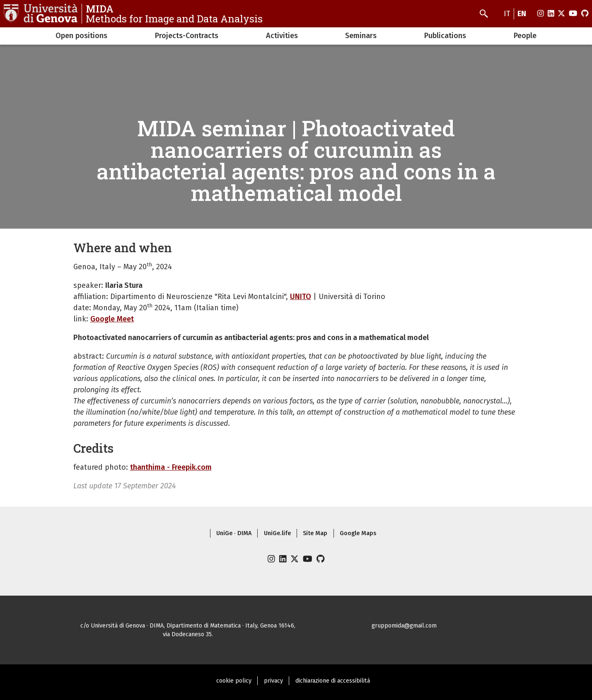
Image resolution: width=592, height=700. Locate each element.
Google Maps (358, 533)
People (525, 36)
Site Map (315, 533)
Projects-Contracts (187, 36)
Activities (282, 36)
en (522, 14)
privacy (273, 681)
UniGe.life (277, 533)
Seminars (361, 36)
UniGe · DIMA (234, 533)
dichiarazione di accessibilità (333, 681)
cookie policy (234, 681)
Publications (445, 36)
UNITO (301, 297)
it (507, 14)
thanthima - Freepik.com (171, 467)
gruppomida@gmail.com (404, 626)
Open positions (81, 36)
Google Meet (112, 319)
